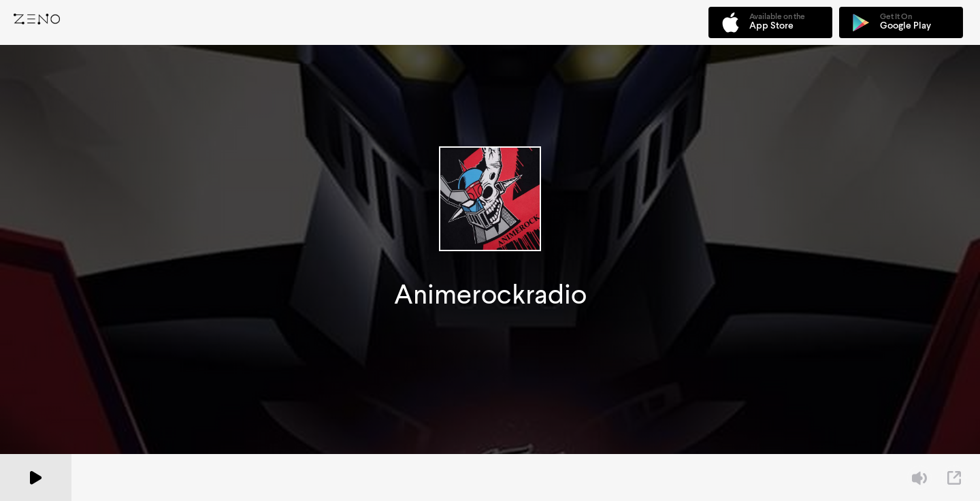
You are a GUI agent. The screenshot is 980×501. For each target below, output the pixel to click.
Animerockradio (490, 294)
